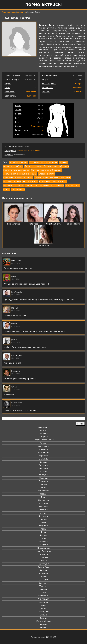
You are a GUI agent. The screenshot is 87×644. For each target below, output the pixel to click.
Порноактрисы (9, 12)
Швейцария (43, 612)
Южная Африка (43, 621)
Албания (43, 433)
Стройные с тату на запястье (43, 162)
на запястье (23, 151)
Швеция (43, 615)
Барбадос (43, 456)
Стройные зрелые (19, 162)
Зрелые (63, 162)
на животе (35, 151)
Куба (44, 532)
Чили (43, 608)
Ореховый (31, 92)
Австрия (44, 430)
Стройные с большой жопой (53, 182)
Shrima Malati (73, 224)
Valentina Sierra (54, 224)
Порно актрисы (43, 5)
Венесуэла (43, 475)
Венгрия (43, 472)
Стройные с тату (47, 174)
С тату (6, 189)
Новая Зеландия (43, 551)
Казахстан (43, 516)
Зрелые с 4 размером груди (39, 185)
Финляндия (43, 599)
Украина (43, 593)
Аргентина (43, 446)
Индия (43, 497)
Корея (44, 529)
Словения (44, 583)
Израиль (44, 494)
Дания (44, 488)
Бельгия (44, 462)
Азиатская (78, 88)
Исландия (43, 507)
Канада (43, 519)
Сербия (43, 577)
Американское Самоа (43, 440)
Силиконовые (37, 126)
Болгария (43, 465)
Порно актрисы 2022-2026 (43, 637)
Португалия (43, 564)
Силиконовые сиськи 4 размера (46, 170)
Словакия (43, 580)
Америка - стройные (13, 166)
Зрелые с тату (73, 185)
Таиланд (43, 586)
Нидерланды (43, 548)
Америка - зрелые (33, 166)
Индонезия (43, 500)
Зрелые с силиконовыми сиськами (20, 174)
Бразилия (43, 468)
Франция (43, 602)
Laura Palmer (43, 246)
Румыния (43, 573)
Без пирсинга (18, 189)
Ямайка (44, 624)
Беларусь (44, 459)
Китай (43, 523)
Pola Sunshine (14, 224)
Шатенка (32, 96)
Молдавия (43, 545)
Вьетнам (43, 478)
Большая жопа (30, 182)
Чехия (43, 605)
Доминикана (43, 491)
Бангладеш (43, 453)
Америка (22, 12)
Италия (43, 513)
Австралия (44, 427)
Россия (43, 570)
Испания (43, 510)
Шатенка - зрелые (12, 182)
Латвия (44, 535)
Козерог (79, 84)
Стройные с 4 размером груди (18, 178)
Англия (43, 443)
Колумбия (44, 526)
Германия (43, 481)
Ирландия (43, 503)
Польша (43, 561)
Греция (44, 484)
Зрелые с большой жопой (56, 166)
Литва (44, 538)
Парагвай (43, 558)
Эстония (43, 618)
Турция (43, 589)
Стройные (59, 185)
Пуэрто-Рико (44, 567)
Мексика (43, 542)
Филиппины (43, 596)
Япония (43, 628)
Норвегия (43, 554)
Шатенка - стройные (13, 185)
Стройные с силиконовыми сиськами (52, 178)
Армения (43, 449)
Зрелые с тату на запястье (16, 170)
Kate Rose (34, 224)
